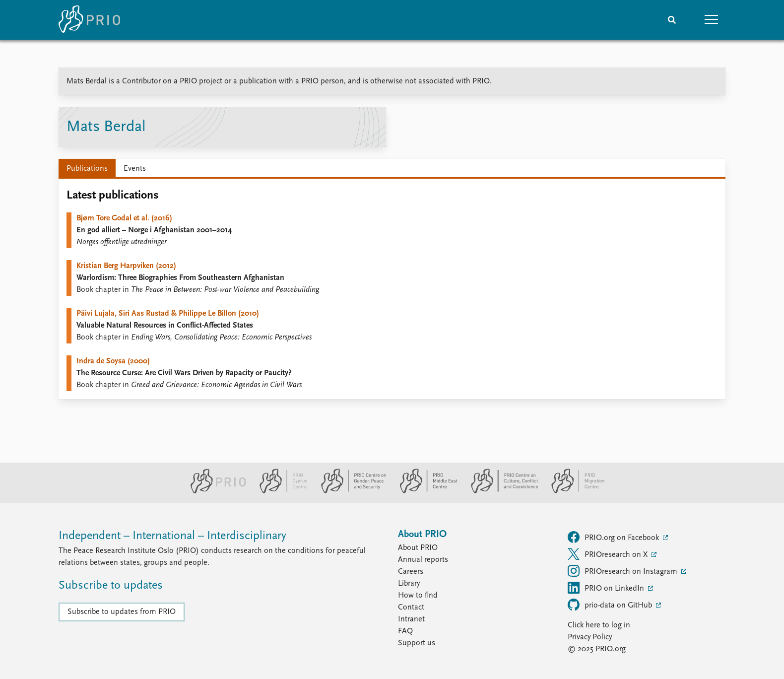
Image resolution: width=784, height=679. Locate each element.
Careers (411, 572)
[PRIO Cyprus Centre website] (279, 491)
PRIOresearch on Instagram (623, 571)
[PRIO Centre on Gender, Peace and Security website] (350, 491)
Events (135, 169)
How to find (418, 596)
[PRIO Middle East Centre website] (425, 491)
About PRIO (418, 548)
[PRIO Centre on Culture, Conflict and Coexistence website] (500, 491)
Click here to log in (599, 625)
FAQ (405, 631)
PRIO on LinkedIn (607, 588)
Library (409, 584)
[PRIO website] (214, 491)
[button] (712, 20)
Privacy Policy (590, 637)
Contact (411, 608)
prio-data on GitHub (611, 605)
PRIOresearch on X (609, 554)
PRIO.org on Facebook (614, 537)
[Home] (89, 20)
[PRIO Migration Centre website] (573, 491)
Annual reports (423, 560)
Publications (87, 169)
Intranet (411, 619)
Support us (417, 643)
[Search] (672, 20)
